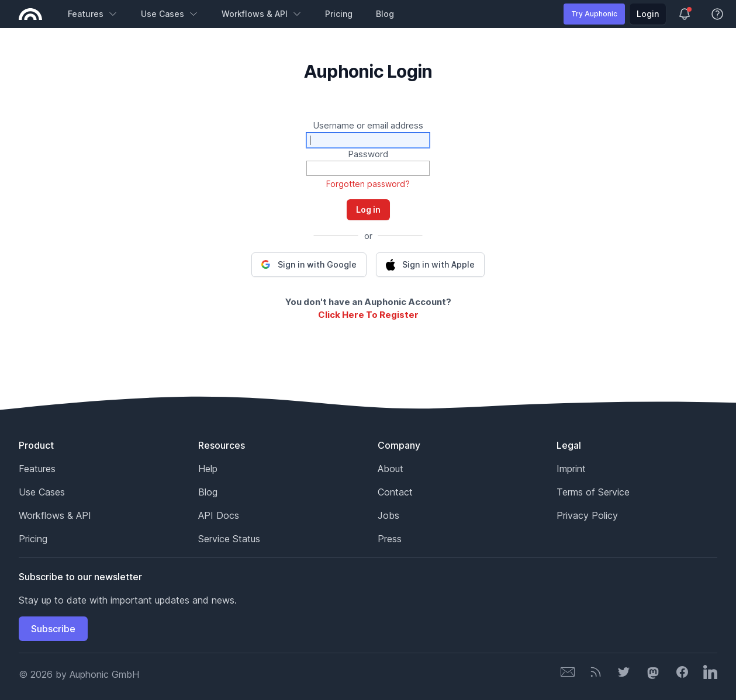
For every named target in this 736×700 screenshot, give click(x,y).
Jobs (388, 515)
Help (208, 469)
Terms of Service (593, 492)
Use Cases (170, 14)
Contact (395, 492)
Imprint (571, 469)
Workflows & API (262, 14)
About (391, 469)
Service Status (229, 539)
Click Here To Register (368, 315)
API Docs (219, 515)
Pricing (339, 14)
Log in (368, 209)
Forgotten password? (368, 184)
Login (648, 14)
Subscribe (53, 629)
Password (368, 154)
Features (93, 14)
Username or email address (368, 125)
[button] (309, 265)
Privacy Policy (587, 515)
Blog (385, 14)
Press (390, 539)
